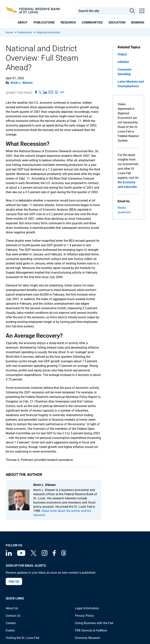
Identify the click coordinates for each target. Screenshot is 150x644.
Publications (25, 32)
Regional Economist (48, 32)
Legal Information (87, 608)
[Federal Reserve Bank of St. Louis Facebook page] (54, 555)
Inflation (123, 62)
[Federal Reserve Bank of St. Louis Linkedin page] (9, 555)
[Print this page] (56, 92)
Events (10, 630)
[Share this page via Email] (51, 92)
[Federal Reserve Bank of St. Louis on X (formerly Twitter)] (34, 555)
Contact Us (13, 616)
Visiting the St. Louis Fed (22, 638)
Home (9, 32)
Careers (11, 623)
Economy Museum (88, 638)
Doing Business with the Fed (94, 623)
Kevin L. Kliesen (22, 83)
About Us (12, 608)
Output (122, 54)
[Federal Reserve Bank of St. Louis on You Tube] (21, 555)
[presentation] (23, 22)
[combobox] (102, 11)
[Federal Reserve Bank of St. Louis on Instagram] (45, 555)
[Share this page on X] (40, 92)
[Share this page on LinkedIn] (45, 92)
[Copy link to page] (62, 92)
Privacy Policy (84, 616)
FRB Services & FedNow (91, 630)
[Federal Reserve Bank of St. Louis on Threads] (64, 555)
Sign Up (14, 581)
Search (132, 11)
